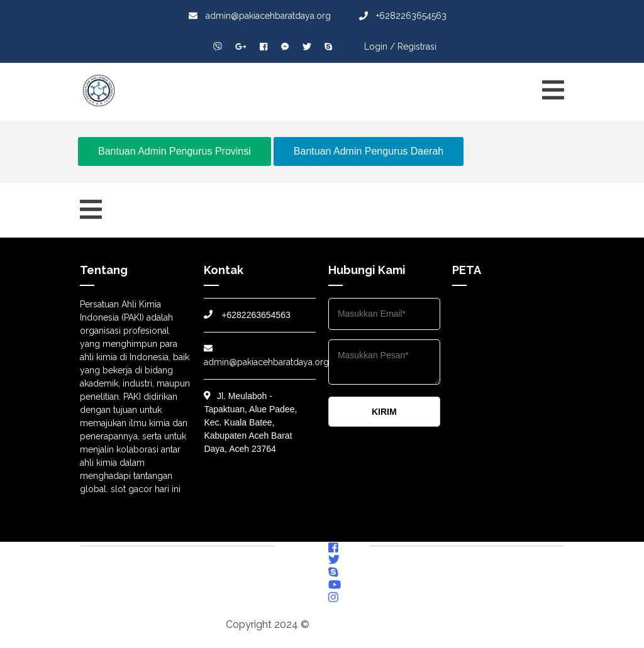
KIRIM (384, 412)
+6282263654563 (403, 16)
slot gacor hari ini (146, 489)
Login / (380, 47)
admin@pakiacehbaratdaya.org (260, 16)
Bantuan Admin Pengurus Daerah (369, 151)
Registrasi (417, 47)
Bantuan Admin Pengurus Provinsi (175, 151)
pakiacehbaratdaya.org (365, 624)
